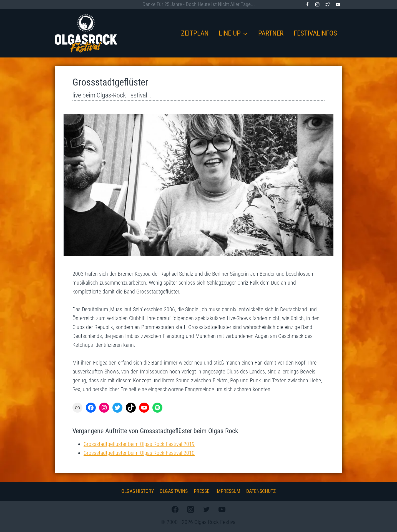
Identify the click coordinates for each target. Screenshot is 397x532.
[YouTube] (338, 4)
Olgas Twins (174, 491)
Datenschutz (261, 491)
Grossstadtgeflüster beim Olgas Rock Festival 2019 (139, 444)
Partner (271, 33)
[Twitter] (328, 4)
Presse (202, 491)
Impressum (228, 491)
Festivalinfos (315, 33)
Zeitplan (195, 33)
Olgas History (138, 491)
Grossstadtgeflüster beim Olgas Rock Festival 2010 (139, 453)
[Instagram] (317, 4)
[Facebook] (307, 4)
